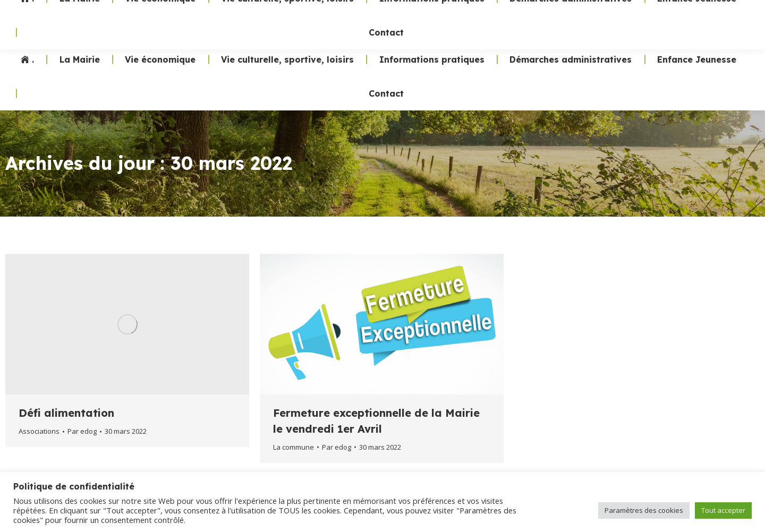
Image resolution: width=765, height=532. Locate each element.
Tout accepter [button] (723, 510)
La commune (294, 447)
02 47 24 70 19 (562, 21)
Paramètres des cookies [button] (644, 510)
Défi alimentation (66, 413)
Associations (39, 431)
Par (82, 431)
